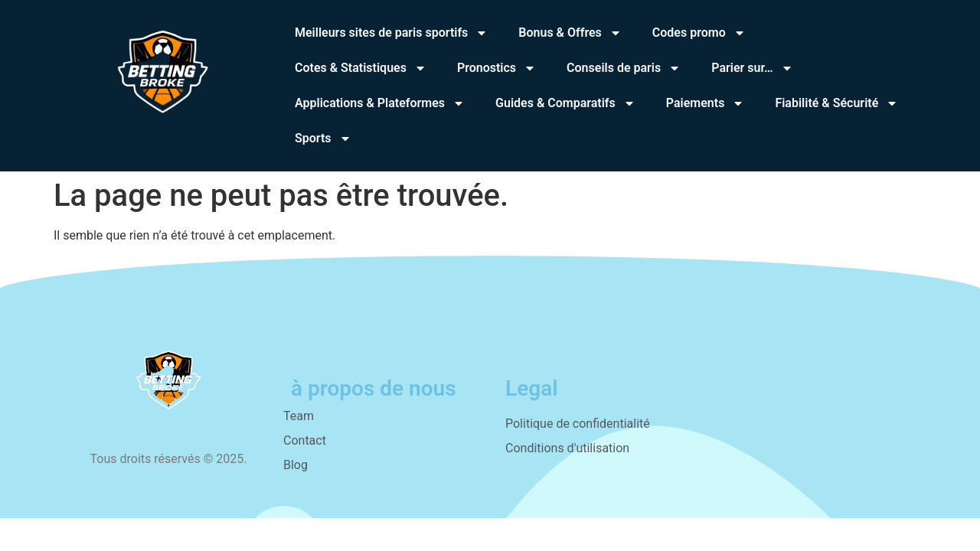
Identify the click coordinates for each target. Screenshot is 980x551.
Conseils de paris (624, 68)
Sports (323, 139)
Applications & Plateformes (380, 103)
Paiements (706, 103)
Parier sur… (752, 68)
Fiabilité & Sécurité (836, 103)
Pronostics (497, 68)
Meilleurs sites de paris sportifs (391, 33)
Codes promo (699, 33)
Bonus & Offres (570, 33)
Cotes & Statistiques (361, 68)
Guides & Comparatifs (565, 103)
